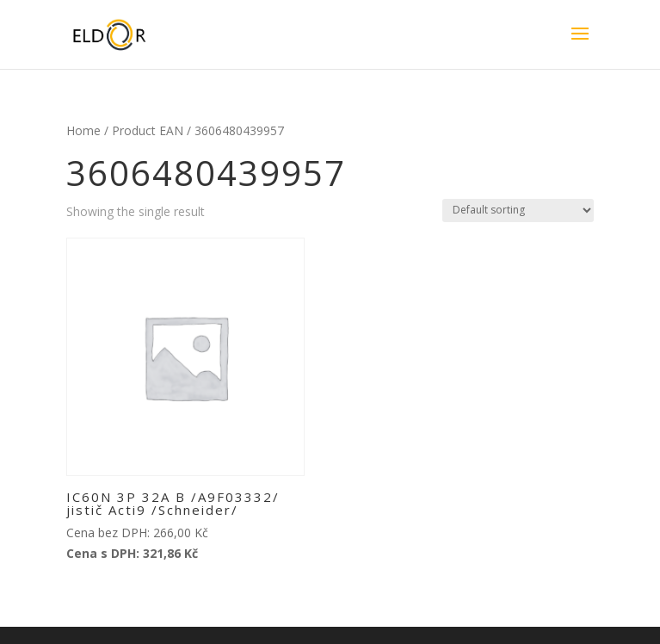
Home (83, 130)
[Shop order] (518, 211)
